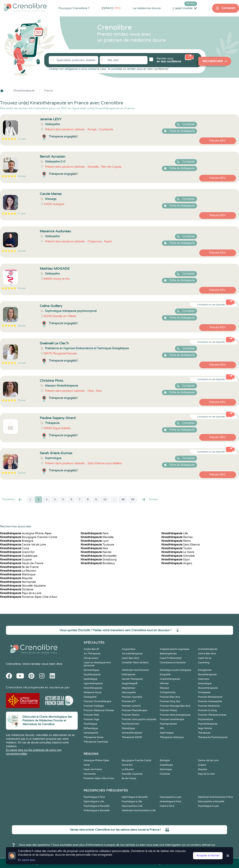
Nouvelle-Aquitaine (23, 586)
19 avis (22, 400)
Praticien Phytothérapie (134, 710)
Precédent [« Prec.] (12, 500)
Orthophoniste (168, 692)
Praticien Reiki (91, 715)
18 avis (22, 473)
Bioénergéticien (168, 654)
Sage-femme (205, 728)
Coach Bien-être (130, 658)
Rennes (177, 537)
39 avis (22, 176)
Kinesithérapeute (24, 91)
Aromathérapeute (208, 649)
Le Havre (178, 552)
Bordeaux (98, 563)
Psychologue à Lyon (208, 806)
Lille (175, 533)
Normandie (18, 582)
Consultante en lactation (173, 663)
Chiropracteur (91, 658)
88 (123, 500)
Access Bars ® (91, 649)
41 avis (22, 139)
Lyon (95, 541)
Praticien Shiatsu (131, 715)
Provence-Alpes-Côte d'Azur (29, 597)
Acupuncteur (129, 649)
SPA (162, 728)
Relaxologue (128, 728)
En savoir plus (27, 860)
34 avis (22, 288)
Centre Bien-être (207, 654)
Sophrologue (167, 733)
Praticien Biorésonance (210, 697)
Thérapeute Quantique (96, 742)
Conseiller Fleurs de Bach (135, 663)
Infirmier (164, 683)
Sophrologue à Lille (94, 802)
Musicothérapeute (208, 688)
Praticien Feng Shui (170, 701)
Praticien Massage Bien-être (175, 706)
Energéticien (205, 670)
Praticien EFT (129, 701)
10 (105, 500)
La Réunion (18, 571)
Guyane (16, 560)
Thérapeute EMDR (132, 737)
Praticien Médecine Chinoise (99, 710)
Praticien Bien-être (170, 697)
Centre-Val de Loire (23, 545)
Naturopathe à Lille (132, 806)
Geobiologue (90, 679)
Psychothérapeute (208, 724)
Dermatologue (91, 670)
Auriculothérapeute (132, 654)
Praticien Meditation (209, 706)
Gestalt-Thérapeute (132, 679)
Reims (176, 541)
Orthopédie (204, 692)
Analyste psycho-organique (174, 649)
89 (133, 500)
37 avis (22, 214)
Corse (15, 548)
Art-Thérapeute (92, 654)
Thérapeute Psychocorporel (213, 737)
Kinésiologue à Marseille (97, 810)
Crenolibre (13, 664)
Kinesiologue (205, 683)
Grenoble (178, 556)
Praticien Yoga (91, 719)
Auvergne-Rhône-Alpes (26, 533)
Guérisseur (204, 679)
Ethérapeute (129, 675)
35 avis (22, 251)
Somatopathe (91, 733)
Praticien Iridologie (94, 706)
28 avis (22, 326)
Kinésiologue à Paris (171, 802)
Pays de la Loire (21, 593)
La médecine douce (147, 8)
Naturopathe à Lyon (171, 797)
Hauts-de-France (22, 563)
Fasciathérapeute (207, 675)
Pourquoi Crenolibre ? (74, 8)
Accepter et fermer (208, 856)
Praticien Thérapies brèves (212, 715)
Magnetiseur (129, 688)
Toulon (177, 548)
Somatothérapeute (132, 733)
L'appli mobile (185, 8)
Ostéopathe (90, 697)
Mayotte (16, 578)
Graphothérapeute (170, 679)
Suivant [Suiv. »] (150, 500)
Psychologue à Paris (94, 797)
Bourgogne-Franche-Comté (29, 537)
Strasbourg (99, 560)
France (49, 91)
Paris (95, 533)
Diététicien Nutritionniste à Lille (139, 810)
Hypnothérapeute (93, 683)
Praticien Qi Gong (207, 710)
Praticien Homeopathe (210, 701)
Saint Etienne (181, 545)
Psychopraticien (168, 724)
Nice (94, 548)
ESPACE (111, 8)
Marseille (97, 537)
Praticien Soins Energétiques (175, 715)
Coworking (204, 663)
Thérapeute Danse (94, 737)
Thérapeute (204, 733)
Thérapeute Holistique (172, 737)
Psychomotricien (131, 724)
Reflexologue (91, 728)
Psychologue (90, 724)
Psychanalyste (205, 719)
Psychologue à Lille (132, 802)
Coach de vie (205, 658)
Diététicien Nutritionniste (135, 670)
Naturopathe (129, 692)
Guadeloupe (19, 556)
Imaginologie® (130, 683)
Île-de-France (19, 567)
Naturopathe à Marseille (211, 802)
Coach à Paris (167, 806)
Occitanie (17, 589)
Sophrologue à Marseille (135, 797)
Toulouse (97, 545)
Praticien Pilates (169, 710)
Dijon (176, 560)
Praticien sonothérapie (172, 719)
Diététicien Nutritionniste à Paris (215, 797)
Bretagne (17, 541)
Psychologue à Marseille (97, 806)
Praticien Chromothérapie (97, 701)
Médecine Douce (93, 692)
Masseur (164, 688)
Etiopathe (165, 675)
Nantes (96, 552)
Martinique (18, 575)
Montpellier (99, 556)
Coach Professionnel (171, 658)
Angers (177, 563)
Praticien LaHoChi (131, 706)
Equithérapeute (92, 675)
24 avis (22, 363)
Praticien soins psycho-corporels (139, 719)
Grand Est (17, 552)
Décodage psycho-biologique (176, 670)
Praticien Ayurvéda (132, 697)
